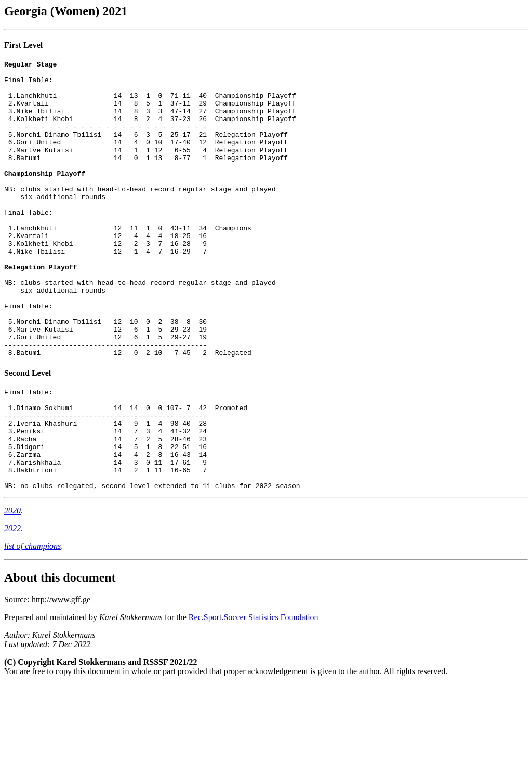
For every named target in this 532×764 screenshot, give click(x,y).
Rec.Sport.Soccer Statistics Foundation (254, 697)
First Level (23, 45)
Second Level (28, 432)
